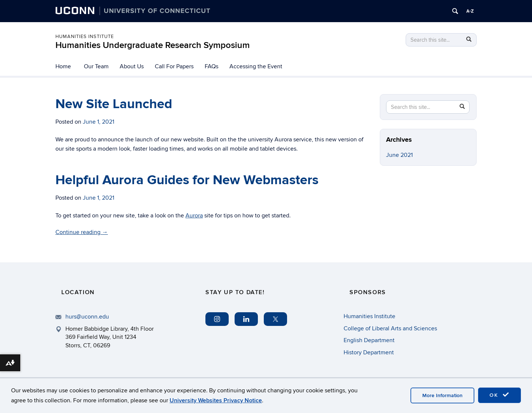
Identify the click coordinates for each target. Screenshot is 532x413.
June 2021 (399, 155)
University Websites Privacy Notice (216, 400)
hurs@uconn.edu (87, 317)
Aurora (194, 216)
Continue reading (82, 232)
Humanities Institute (85, 37)
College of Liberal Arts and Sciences (390, 328)
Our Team (96, 66)
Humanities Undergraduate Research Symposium (153, 45)
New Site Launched (114, 104)
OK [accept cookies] (499, 395)
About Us (132, 66)
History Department (369, 352)
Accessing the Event (256, 66)
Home (63, 66)
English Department (369, 340)
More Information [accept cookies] (442, 395)
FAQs (212, 66)
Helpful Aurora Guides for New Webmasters (187, 180)
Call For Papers (174, 66)
